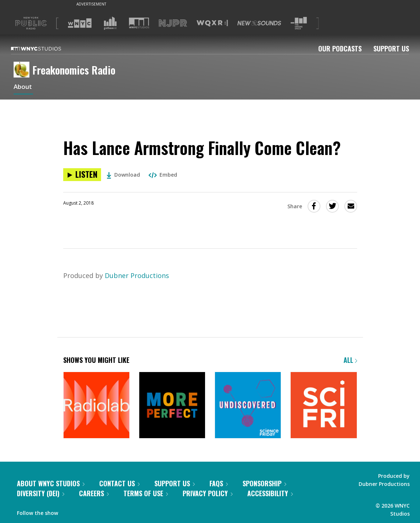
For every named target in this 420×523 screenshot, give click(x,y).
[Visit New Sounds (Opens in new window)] (259, 23)
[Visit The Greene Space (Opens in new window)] (299, 23)
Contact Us (119, 483)
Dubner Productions (137, 275)
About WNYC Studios (51, 483)
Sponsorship (264, 483)
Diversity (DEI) (41, 493)
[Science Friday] (324, 406)
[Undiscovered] (248, 406)
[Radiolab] (96, 406)
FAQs (219, 483)
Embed (163, 175)
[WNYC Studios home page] (45, 48)
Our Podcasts (340, 48)
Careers (94, 493)
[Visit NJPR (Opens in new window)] (173, 23)
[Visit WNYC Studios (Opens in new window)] (139, 23)
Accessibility (270, 493)
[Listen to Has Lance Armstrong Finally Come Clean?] (82, 175)
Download (123, 175)
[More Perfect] (172, 406)
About (23, 87)
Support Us (391, 48)
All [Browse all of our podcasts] (350, 360)
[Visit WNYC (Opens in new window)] (80, 23)
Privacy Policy (208, 493)
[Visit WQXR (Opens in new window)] (212, 23)
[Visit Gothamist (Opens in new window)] (110, 23)
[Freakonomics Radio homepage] (23, 70)
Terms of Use (146, 493)
